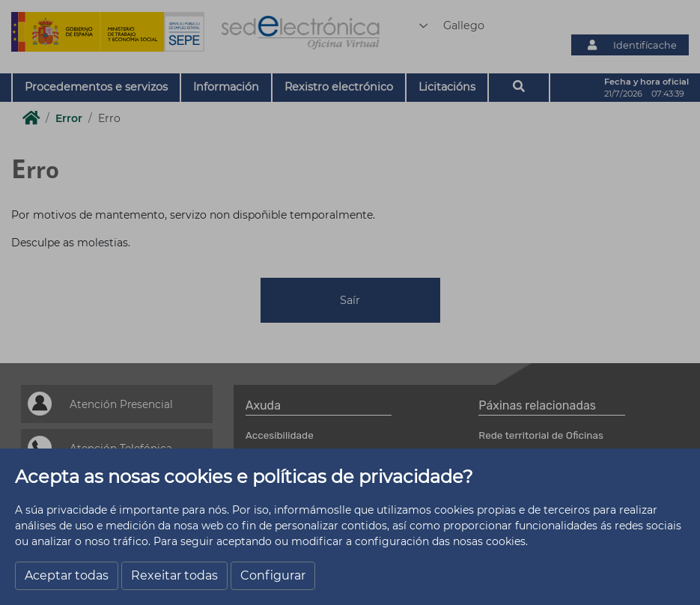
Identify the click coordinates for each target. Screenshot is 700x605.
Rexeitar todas (174, 575)
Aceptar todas (67, 575)
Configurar (273, 575)
